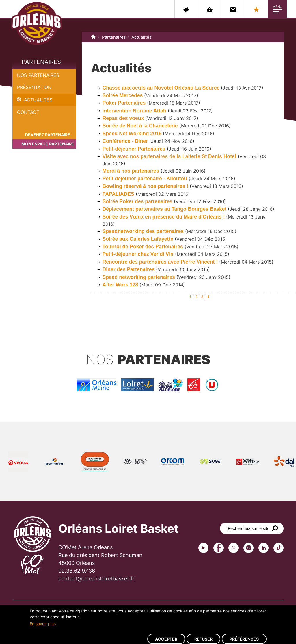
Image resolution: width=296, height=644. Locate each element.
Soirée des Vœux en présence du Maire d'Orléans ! (164, 217)
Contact (28, 112)
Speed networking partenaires (139, 277)
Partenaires (41, 62)
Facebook (218, 548)
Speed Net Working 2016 (133, 134)
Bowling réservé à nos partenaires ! (146, 186)
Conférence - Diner (126, 141)
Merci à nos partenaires (132, 171)
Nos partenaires (38, 75)
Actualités (38, 100)
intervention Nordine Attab (134, 111)
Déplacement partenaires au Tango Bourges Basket (165, 209)
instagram (248, 548)
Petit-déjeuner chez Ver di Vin (138, 254)
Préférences (244, 639)
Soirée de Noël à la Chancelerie (140, 126)
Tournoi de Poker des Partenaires (143, 247)
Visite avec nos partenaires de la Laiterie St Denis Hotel (170, 156)
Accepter (166, 639)
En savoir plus (43, 624)
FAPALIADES (119, 194)
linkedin (264, 548)
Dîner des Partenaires (129, 269)
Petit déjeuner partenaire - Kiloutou (145, 179)
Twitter (233, 548)
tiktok (279, 548)
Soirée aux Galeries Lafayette (138, 239)
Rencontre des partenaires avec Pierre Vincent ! (160, 262)
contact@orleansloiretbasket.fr (96, 579)
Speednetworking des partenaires (144, 231)
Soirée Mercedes (123, 95)
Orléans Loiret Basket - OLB (37, 23)
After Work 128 (120, 285)
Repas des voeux (123, 118)
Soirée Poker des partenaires (138, 201)
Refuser (203, 639)
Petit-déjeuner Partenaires (134, 149)
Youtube (203, 548)
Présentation (34, 87)
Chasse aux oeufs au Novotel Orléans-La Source (161, 88)
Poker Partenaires (124, 103)
